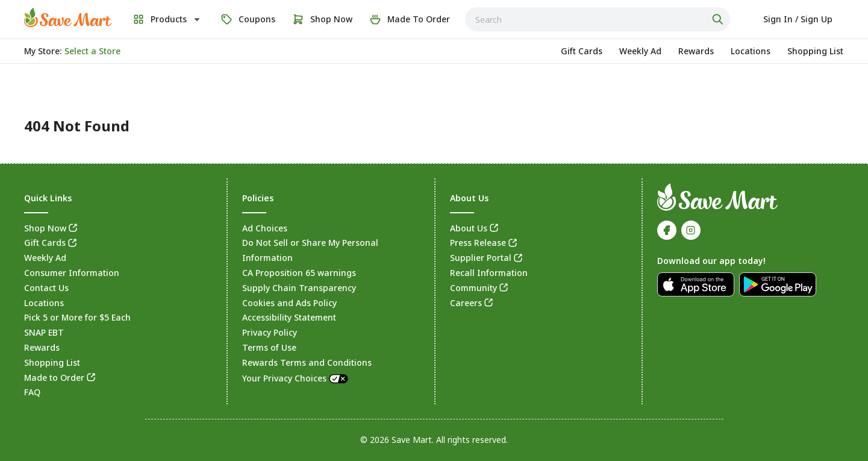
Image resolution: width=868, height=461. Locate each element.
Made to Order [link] (54, 378)
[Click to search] (719, 19)
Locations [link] (44, 303)
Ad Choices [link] (265, 228)
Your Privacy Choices (296, 378)
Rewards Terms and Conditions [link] (307, 362)
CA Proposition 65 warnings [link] (299, 273)
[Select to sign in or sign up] (798, 19)
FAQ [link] (32, 392)
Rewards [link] (42, 347)
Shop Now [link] (45, 228)
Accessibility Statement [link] (289, 317)
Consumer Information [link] (72, 273)
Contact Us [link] (46, 288)
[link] (68, 17)
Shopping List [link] (52, 362)
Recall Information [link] (489, 273)
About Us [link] (469, 228)
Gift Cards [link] (45, 243)
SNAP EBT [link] (44, 332)
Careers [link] (466, 303)
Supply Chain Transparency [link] (299, 288)
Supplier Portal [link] (481, 258)
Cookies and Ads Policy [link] (289, 303)
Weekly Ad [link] (45, 258)
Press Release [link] (478, 243)
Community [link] (473, 288)
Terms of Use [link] (269, 347)
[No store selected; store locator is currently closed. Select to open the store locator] (92, 51)
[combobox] (598, 19)
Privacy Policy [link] (270, 332)
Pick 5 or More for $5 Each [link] (77, 317)
